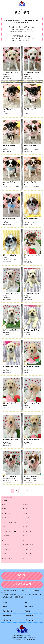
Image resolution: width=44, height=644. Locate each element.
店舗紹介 (5, 606)
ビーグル (26, 536)
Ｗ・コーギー (6, 518)
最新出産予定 (6, 615)
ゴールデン (26, 522)
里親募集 (27, 611)
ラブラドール (6, 549)
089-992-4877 (26, 23)
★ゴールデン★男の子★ (31, 440)
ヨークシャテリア (28, 545)
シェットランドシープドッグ (11, 531)
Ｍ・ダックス (6, 513)
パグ (3, 527)
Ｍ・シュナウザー (28, 531)
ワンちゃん (5, 500)
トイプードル (27, 513)
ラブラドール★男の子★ (10, 330)
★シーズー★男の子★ (10, 255)
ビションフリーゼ (7, 558)
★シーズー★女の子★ (31, 219)
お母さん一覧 (6, 620)
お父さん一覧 (28, 620)
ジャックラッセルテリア (9, 522)
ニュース (27, 602)
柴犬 (24, 540)
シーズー (26, 527)
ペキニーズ (5, 545)
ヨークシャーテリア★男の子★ (32, 256)
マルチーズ (26, 504)
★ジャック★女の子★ (10, 476)
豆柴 (3, 504)
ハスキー (5, 554)
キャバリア (26, 518)
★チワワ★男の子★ (9, 182)
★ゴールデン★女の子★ (31, 366)
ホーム (4, 602)
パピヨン (5, 540)
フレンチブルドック (29, 549)
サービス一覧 (28, 606)
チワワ (4, 509)
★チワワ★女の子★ (9, 109)
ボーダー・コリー (28, 554)
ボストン (26, 558)
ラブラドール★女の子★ (10, 72)
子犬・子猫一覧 (7, 611)
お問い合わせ (28, 615)
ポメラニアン (6, 536)
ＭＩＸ (25, 509)
